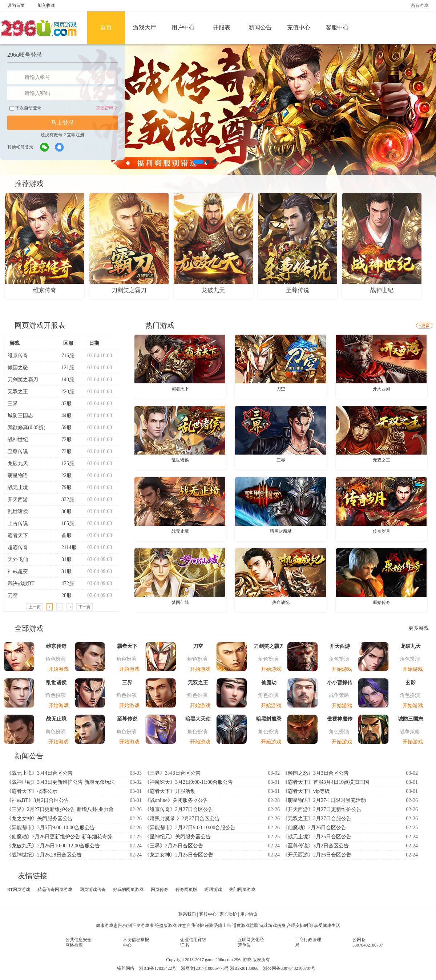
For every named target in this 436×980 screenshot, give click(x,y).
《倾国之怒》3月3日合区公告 (316, 773)
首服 (63, 535)
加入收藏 (46, 5)
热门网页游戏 (242, 890)
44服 (63, 416)
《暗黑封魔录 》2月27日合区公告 (182, 818)
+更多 (424, 326)
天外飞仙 (18, 559)
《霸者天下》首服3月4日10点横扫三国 (326, 782)
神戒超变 (18, 571)
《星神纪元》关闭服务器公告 (178, 837)
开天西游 (18, 499)
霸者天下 (18, 535)
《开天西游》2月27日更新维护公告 (322, 809)
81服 (63, 559)
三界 (13, 404)
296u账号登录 (25, 55)
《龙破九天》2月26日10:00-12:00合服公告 (53, 846)
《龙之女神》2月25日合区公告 (179, 855)
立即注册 (76, 135)
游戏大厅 (145, 27)
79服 (63, 487)
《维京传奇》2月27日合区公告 (179, 809)
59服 (63, 428)
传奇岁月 (381, 531)
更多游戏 (419, 628)
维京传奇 (18, 356)
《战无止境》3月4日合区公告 (40, 773)
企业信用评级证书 (193, 942)
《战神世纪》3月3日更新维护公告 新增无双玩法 (61, 782)
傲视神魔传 (340, 719)
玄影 (411, 683)
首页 (106, 27)
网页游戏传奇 (93, 890)
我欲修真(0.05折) (27, 428)
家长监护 (228, 914)
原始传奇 (381, 602)
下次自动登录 (25, 108)
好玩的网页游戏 (128, 890)
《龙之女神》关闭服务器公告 (40, 818)
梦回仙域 (180, 602)
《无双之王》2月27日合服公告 (317, 818)
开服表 (222, 27)
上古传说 (18, 523)
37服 (63, 404)
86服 (63, 511)
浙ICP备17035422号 (158, 968)
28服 (63, 595)
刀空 (13, 595)
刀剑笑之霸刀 (23, 380)
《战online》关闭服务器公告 (176, 800)
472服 (65, 583)
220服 (65, 392)
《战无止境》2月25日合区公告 (317, 837)
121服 (65, 368)
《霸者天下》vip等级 (306, 791)
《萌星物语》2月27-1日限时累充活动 (324, 800)
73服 (63, 451)
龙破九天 (18, 463)
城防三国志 (20, 416)
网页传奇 (160, 890)
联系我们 (187, 914)
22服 (63, 475)
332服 (65, 499)
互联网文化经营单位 (251, 942)
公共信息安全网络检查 (78, 942)
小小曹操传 (340, 683)
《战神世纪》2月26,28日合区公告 (44, 855)
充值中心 (299, 27)
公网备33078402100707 (368, 942)
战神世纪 (18, 439)
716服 (65, 356)
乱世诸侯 (18, 511)
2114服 (66, 547)
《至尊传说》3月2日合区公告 (316, 846)
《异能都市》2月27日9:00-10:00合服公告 (190, 828)
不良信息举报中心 (136, 942)
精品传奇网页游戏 (55, 890)
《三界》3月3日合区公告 (173, 773)
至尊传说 (18, 451)
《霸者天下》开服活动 (170, 791)
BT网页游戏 (19, 890)
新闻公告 (260, 27)
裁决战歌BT (21, 583)
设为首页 (16, 5)
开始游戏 (58, 669)
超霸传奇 (18, 547)
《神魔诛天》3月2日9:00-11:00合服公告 (189, 782)
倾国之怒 (18, 368)
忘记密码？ (107, 108)
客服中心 (337, 27)
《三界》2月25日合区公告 (174, 846)
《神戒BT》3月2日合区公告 (38, 800)
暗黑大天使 (198, 719)
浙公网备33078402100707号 (289, 968)
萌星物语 (18, 475)
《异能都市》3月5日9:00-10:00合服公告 (51, 828)
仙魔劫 (269, 683)
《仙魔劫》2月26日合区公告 (314, 828)
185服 (65, 523)
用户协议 (249, 914)
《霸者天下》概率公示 (32, 791)
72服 (63, 439)
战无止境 (18, 487)
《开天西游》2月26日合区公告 (317, 855)
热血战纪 (281, 602)
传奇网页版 (186, 890)
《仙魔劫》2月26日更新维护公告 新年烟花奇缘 (59, 837)
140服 (65, 380)
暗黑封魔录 (281, 531)
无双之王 (18, 392)
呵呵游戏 (213, 890)
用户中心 (183, 27)
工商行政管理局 (308, 942)
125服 (65, 463)
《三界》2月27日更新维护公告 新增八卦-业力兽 (60, 809)
